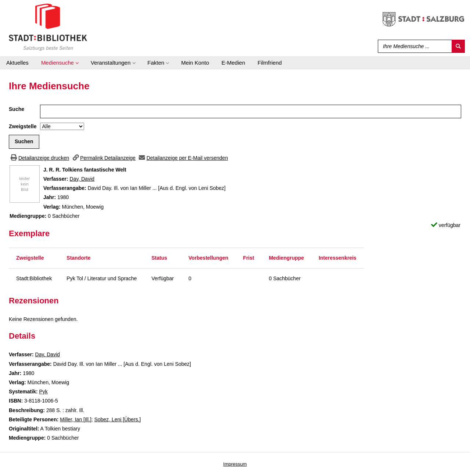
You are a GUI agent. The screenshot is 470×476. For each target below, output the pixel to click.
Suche (17, 109)
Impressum (235, 464)
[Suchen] (458, 46)
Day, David (82, 179)
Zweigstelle (23, 126)
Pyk (43, 392)
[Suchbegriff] (413, 46)
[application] (60, 63)
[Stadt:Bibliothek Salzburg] (48, 27)
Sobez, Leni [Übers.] (118, 419)
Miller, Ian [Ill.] (76, 419)
